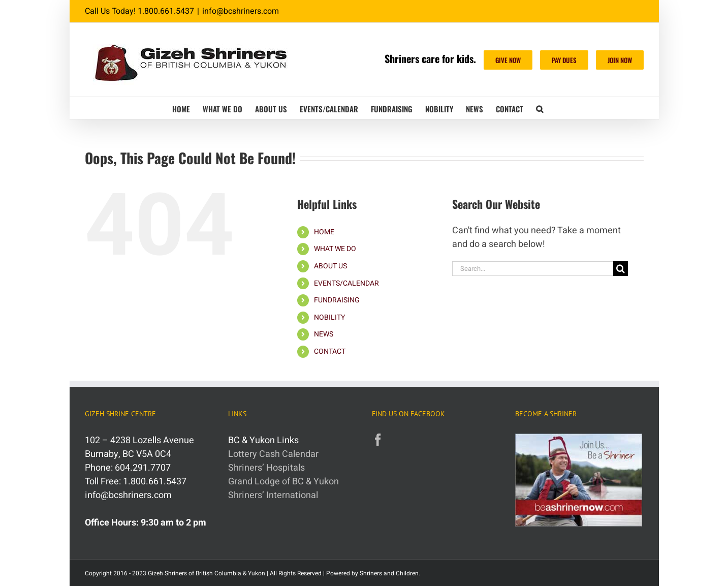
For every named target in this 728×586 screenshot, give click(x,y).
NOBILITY (329, 317)
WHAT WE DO (335, 249)
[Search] (621, 269)
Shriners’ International (273, 495)
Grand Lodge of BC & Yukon (283, 482)
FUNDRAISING (337, 300)
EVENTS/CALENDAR (346, 283)
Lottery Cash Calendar (273, 454)
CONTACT (330, 351)
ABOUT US (330, 266)
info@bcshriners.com (241, 11)
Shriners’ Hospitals (266, 468)
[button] (540, 108)
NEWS (324, 334)
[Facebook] (378, 440)
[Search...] (533, 269)
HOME (324, 232)
